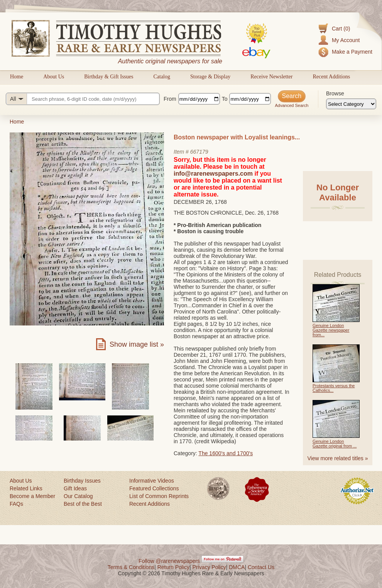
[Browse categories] (351, 104)
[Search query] (83, 99)
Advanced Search (292, 105)
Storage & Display (210, 77)
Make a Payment (352, 52)
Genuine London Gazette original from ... (335, 444)
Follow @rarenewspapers (169, 561)
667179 (199, 152)
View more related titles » (338, 458)
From (170, 99)
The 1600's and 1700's (226, 453)
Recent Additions (331, 77)
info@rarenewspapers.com (213, 174)
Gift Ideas (75, 488)
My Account (346, 40)
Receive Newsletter (271, 77)
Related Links (26, 488)
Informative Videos (152, 481)
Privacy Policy (209, 567)
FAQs (16, 504)
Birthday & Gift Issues (109, 77)
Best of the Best (83, 504)
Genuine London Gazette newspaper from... (331, 330)
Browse (335, 93)
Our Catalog (78, 496)
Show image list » (137, 344)
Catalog (162, 77)
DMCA (237, 567)
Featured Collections (154, 488)
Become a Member (32, 496)
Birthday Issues (82, 481)
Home (17, 77)
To (225, 99)
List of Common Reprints (159, 496)
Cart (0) (341, 29)
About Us (54, 77)
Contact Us (261, 567)
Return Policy (173, 567)
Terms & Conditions (131, 567)
